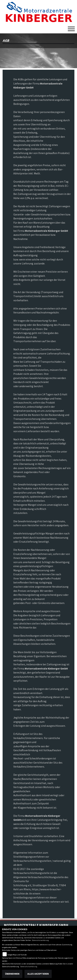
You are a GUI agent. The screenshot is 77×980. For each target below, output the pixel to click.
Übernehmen (12, 974)
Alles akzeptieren (38, 974)
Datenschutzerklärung (40, 940)
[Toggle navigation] (71, 27)
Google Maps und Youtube (17, 955)
